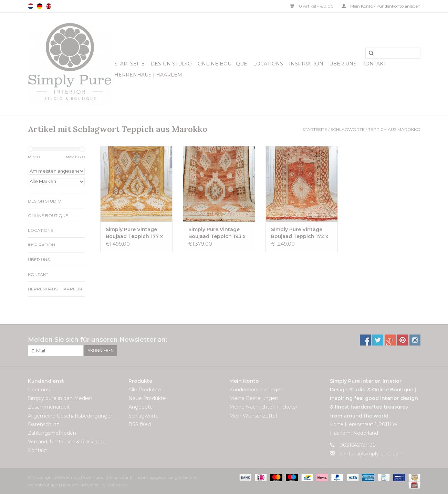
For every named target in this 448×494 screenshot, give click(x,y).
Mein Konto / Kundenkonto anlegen (381, 6)
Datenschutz (44, 424)
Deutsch (40, 6)
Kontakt (374, 64)
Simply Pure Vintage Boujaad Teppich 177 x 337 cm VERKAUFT (134, 233)
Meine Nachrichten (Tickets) (263, 407)
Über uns (343, 64)
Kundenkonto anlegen (256, 390)
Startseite (129, 64)
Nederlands (31, 6)
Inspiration (306, 64)
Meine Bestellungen (254, 398)
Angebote (141, 407)
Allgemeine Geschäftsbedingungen (71, 416)
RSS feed (140, 424)
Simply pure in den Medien (60, 398)
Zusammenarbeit (49, 407)
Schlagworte (348, 129)
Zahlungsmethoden (52, 433)
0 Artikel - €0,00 (312, 6)
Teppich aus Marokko (394, 129)
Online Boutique (222, 64)
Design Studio (171, 64)
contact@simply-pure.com (372, 454)
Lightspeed (118, 485)
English (49, 6)
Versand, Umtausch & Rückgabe (67, 442)
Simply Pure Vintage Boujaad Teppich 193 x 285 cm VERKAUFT (217, 233)
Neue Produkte (147, 398)
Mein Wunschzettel (253, 416)
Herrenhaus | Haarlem (148, 75)
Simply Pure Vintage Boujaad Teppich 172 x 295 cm (300, 233)
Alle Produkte (145, 390)
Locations (268, 64)
